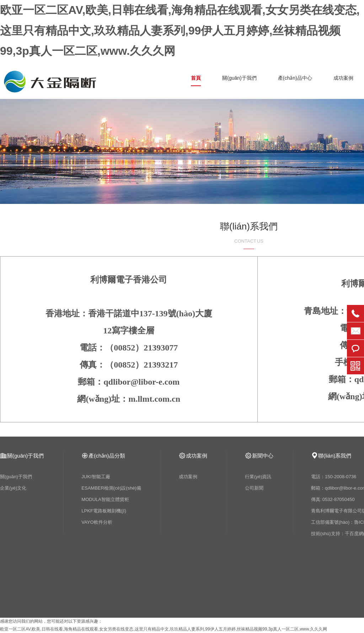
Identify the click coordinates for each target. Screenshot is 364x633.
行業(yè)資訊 (258, 477)
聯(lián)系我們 (335, 456)
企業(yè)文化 (13, 488)
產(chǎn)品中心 (295, 78)
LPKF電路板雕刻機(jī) (104, 511)
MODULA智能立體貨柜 (105, 499)
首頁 (196, 78)
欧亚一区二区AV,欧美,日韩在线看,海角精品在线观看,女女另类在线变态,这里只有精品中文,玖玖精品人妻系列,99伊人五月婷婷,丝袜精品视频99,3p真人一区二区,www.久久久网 (180, 30)
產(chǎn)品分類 (107, 456)
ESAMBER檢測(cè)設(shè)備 (111, 488)
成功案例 (343, 78)
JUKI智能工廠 (96, 477)
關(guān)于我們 (239, 78)
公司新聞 (254, 488)
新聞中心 (263, 456)
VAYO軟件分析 (97, 522)
